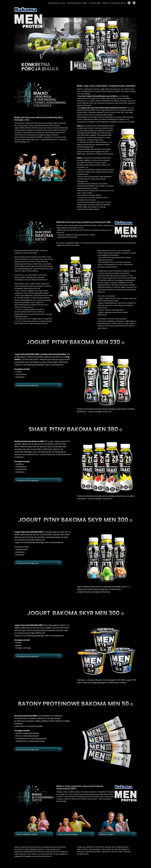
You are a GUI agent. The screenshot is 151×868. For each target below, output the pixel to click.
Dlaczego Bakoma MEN (77, 3)
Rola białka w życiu (57, 3)
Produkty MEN (95, 3)
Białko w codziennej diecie (114, 3)
